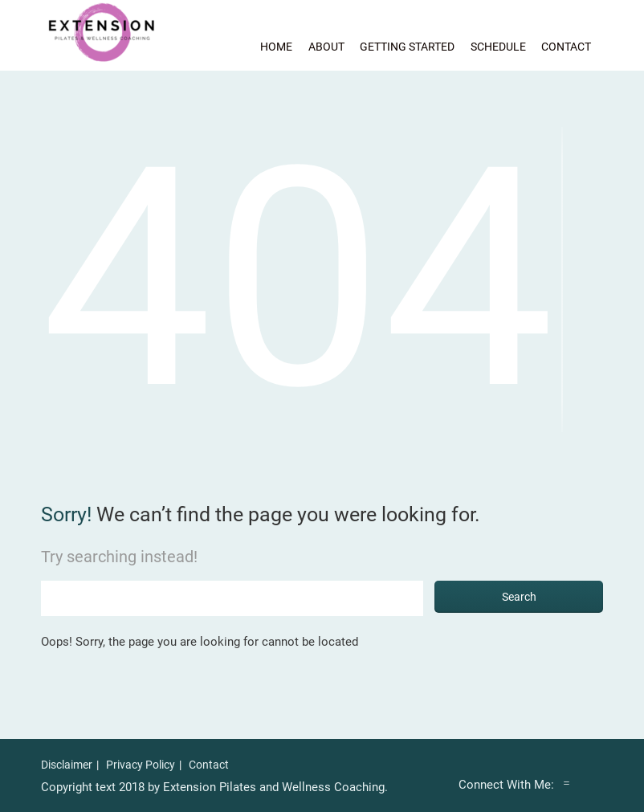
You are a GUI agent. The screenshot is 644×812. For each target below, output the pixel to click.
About (326, 47)
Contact (566, 47)
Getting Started (407, 47)
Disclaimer (67, 765)
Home (276, 47)
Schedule (498, 47)
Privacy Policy (141, 765)
